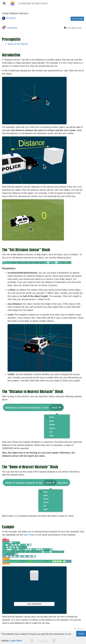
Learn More (16, 641)
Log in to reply (77, 19)
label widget (29, 535)
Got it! (81, 634)
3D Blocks (11, 18)
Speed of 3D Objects (18, 44)
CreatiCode (12, 28)
